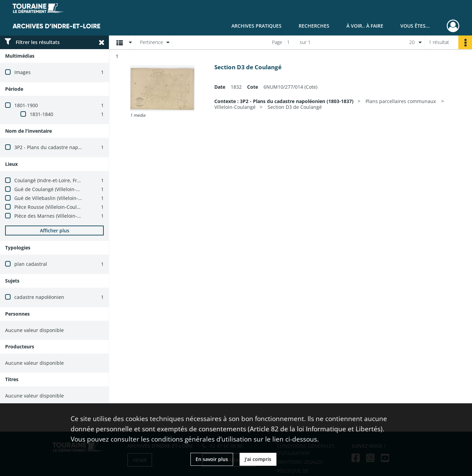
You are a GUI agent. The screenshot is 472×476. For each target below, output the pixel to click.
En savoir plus (212, 459)
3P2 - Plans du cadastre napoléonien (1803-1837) (70, 147)
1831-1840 (41, 114)
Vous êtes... (415, 26)
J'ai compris (258, 459)
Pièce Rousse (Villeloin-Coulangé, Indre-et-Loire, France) (78, 207)
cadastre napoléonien (39, 297)
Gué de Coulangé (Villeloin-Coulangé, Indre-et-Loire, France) (83, 189)
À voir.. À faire (365, 26)
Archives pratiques (256, 26)
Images (23, 72)
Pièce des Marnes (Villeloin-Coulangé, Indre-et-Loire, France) (83, 216)
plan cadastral (31, 264)
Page (277, 42)
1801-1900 (26, 105)
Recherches (314, 26)
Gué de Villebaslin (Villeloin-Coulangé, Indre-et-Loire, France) (84, 198)
